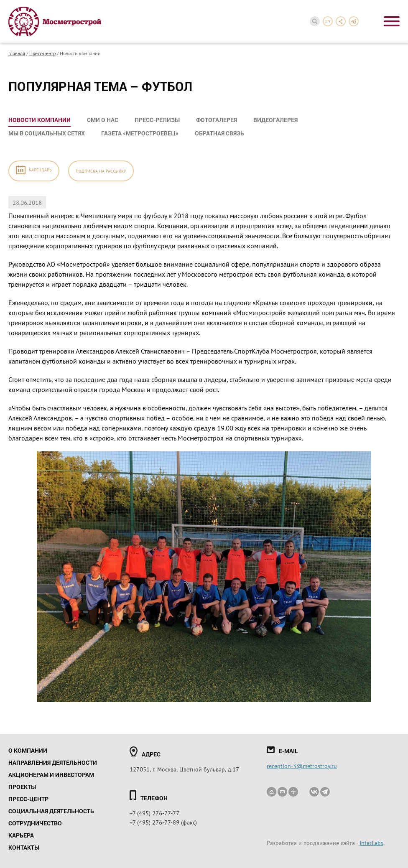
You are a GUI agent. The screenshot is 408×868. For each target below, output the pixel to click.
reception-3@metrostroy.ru (302, 766)
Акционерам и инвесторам (51, 775)
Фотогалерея (217, 120)
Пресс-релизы (157, 120)
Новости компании (40, 120)
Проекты (22, 787)
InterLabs (371, 843)
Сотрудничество (35, 823)
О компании (28, 750)
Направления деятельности (53, 762)
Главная (17, 53)
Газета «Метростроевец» (140, 133)
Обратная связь (219, 133)
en (328, 21)
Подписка (101, 171)
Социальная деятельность (51, 811)
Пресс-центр (42, 53)
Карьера (21, 835)
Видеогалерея (275, 120)
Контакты (24, 847)
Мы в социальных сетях (47, 133)
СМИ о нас (103, 120)
